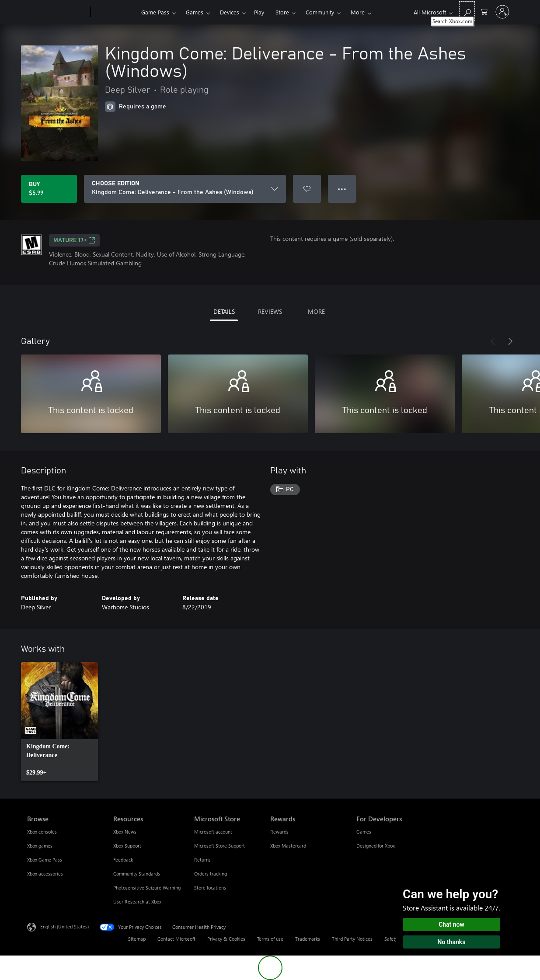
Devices (230, 12)
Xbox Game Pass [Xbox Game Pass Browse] (45, 860)
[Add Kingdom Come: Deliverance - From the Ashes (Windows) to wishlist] (307, 189)
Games (195, 12)
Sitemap (137, 939)
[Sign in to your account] (502, 12)
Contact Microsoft (176, 939)
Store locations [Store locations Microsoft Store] (210, 888)
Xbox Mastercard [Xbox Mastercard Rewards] (288, 846)
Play (259, 12)
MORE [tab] (316, 311)
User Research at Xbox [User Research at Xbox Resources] (137, 902)
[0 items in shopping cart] (484, 11)
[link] (59, 722)
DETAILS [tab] (224, 311)
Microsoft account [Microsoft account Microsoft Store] (213, 832)
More (358, 12)
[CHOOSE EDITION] (185, 189)
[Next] (510, 341)
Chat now (451, 924)
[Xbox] (115, 12)
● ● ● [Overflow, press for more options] (342, 189)
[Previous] (493, 341)
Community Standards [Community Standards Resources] (137, 874)
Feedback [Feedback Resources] (123, 860)
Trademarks (308, 939)
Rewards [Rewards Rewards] (279, 832)
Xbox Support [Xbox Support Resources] (127, 846)
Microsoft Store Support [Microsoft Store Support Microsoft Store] (219, 846)
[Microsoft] (57, 12)
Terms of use (270, 939)
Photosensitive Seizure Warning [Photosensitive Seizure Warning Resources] (147, 888)
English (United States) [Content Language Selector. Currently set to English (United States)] (64, 926)
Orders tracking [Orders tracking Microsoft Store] (211, 874)
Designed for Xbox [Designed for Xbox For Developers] (376, 846)
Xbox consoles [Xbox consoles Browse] (42, 832)
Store (282, 12)
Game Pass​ (155, 12)
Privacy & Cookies (226, 939)
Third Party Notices (352, 939)
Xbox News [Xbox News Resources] (125, 832)
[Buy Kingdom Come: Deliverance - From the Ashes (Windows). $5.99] (49, 189)
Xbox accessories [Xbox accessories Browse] (45, 874)
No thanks (452, 942)
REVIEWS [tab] (270, 311)
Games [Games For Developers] (364, 832)
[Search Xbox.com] (467, 11)
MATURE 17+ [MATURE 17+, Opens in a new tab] (74, 240)
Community (320, 12)
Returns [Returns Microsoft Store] (202, 860)
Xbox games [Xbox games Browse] (40, 846)
